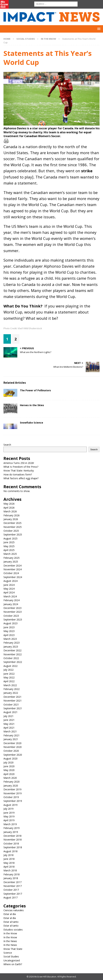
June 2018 (9, 859)
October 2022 (11, 658)
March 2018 (10, 870)
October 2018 (11, 844)
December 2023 (12, 608)
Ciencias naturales (14, 910)
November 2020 (13, 747)
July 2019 (8, 809)
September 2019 (13, 801)
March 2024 (10, 596)
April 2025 (9, 550)
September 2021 (13, 708)
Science (8, 953)
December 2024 (12, 566)
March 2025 (10, 554)
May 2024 (9, 589)
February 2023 (12, 643)
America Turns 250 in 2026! (19, 463)
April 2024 (9, 592)
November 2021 (13, 701)
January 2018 (11, 878)
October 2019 (11, 797)
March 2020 (10, 778)
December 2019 (12, 789)
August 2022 (10, 666)
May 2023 (9, 631)
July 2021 (8, 716)
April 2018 (9, 867)
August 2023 (10, 623)
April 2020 (9, 774)
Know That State (13, 949)
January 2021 (11, 739)
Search (7, 445)
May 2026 (9, 504)
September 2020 (13, 755)
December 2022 (12, 650)
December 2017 (12, 882)
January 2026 (11, 519)
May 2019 (9, 816)
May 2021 (9, 724)
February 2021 (12, 735)
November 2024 (13, 569)
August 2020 (10, 758)
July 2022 (8, 670)
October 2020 (11, 751)
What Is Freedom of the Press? (21, 467)
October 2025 (11, 531)
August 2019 (10, 805)
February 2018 (12, 874)
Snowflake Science (32, 423)
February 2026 (12, 515)
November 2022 (13, 654)
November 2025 (13, 527)
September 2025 (13, 534)
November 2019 (13, 793)
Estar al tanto (11, 922)
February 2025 (12, 558)
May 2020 (9, 770)
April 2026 (9, 508)
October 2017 (11, 890)
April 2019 (9, 820)
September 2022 (13, 662)
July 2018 (8, 855)
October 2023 (11, 616)
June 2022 (9, 674)
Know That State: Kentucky (19, 471)
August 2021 (10, 712)
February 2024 (12, 600)
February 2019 (12, 828)
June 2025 (9, 542)
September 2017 (13, 894)
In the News (10, 941)
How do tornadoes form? (18, 474)
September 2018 (13, 847)
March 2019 (10, 824)
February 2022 (12, 689)
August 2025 (10, 538)
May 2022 (9, 677)
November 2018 (13, 840)
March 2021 (10, 731)
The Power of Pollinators (35, 390)
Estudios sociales (13, 930)
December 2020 (12, 743)
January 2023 (11, 647)
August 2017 (10, 897)
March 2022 (10, 685)
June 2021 (9, 720)
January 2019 (11, 832)
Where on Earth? (13, 964)
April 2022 (9, 681)
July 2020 (8, 762)
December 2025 (12, 523)
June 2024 (9, 585)
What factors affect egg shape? (21, 478)
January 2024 (11, 604)
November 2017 (13, 886)
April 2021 (9, 728)
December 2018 (12, 836)
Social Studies (26, 39)
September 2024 (13, 577)
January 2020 (11, 786)
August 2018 (10, 851)
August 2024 (10, 581)
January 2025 (11, 562)
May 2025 (9, 546)
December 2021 (12, 697)
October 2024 (11, 573)
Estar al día (10, 914)
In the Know (10, 933)
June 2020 (9, 766)
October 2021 (11, 705)
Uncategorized (12, 960)
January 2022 (11, 693)
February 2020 (12, 782)
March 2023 (10, 639)
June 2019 (9, 813)
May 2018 (9, 863)
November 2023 (13, 612)
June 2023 (9, 627)
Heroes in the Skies (32, 405)
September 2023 (13, 620)
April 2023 (9, 635)
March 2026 (10, 511)
